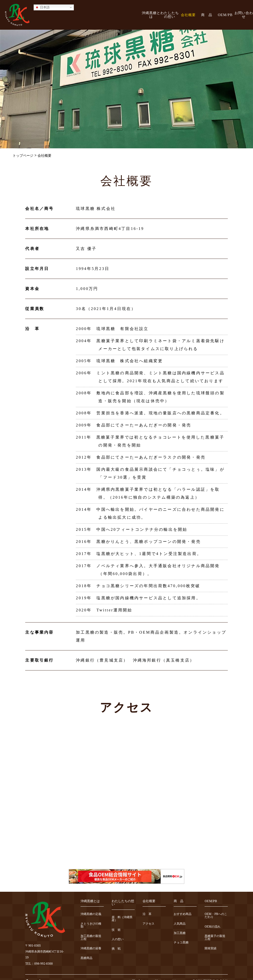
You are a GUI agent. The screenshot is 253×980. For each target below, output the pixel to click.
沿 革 (147, 914)
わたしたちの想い (170, 15)
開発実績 (211, 948)
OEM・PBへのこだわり (216, 916)
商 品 (207, 15)
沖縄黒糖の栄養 (91, 948)
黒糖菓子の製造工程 (215, 938)
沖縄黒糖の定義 (91, 914)
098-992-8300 (44, 964)
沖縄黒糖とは (151, 15)
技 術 (116, 930)
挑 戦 (116, 949)
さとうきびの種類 (91, 925)
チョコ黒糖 (181, 943)
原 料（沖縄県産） (122, 919)
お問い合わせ (244, 15)
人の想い (118, 939)
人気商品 (180, 924)
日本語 (42, 7)
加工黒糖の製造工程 (91, 938)
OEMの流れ (212, 927)
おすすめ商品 (183, 914)
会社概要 (188, 15)
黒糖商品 (86, 958)
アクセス (148, 924)
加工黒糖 (180, 933)
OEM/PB (225, 15)
